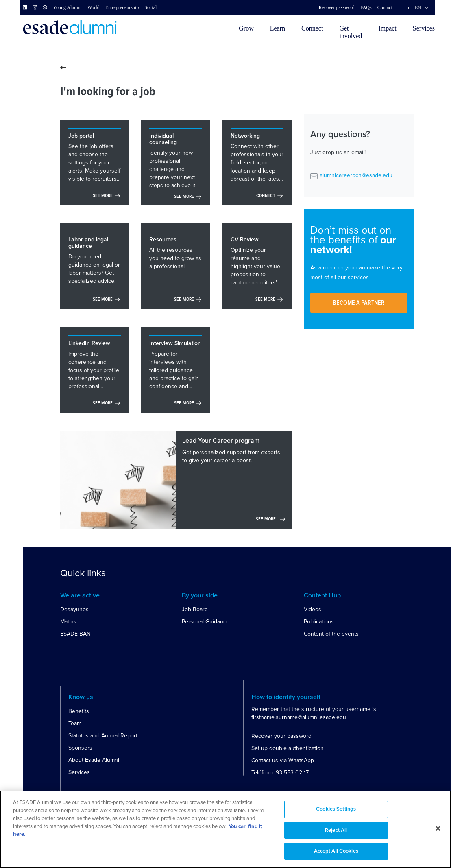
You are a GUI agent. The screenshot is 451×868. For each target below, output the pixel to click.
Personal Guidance (206, 622)
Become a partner (359, 303)
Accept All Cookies (336, 851)
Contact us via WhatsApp (283, 760)
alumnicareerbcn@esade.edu (356, 175)
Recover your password (281, 736)
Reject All (336, 830)
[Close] (438, 829)
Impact (387, 28)
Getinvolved (351, 32)
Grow (246, 28)
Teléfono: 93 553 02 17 (280, 773)
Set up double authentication (288, 748)
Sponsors (80, 748)
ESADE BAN (75, 634)
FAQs (366, 7)
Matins (68, 622)
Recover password (337, 7)
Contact (385, 7)
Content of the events (331, 634)
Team (75, 723)
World (94, 7)
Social (150, 7)
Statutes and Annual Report (103, 736)
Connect (312, 28)
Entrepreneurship (122, 7)
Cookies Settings (336, 809)
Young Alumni (68, 7)
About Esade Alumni (94, 760)
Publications (319, 622)
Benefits (79, 711)
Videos (313, 609)
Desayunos (74, 609)
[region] (225, 829)
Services (424, 28)
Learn (278, 28)
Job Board (195, 609)
